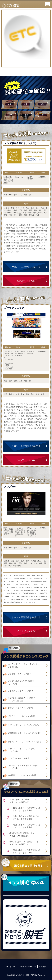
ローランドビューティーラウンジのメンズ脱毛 (23, 666)
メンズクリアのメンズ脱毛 (20, 674)
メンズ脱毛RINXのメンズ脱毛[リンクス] (21, 682)
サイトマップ (12, 967)
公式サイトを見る (26, 281)
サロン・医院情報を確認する (26, 267)
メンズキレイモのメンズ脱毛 (21, 691)
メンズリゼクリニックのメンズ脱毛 (23, 725)
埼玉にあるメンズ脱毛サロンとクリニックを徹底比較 (23, 834)
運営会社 (42, 967)
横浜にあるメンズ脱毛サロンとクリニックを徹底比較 (26, 851)
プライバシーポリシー (28, 967)
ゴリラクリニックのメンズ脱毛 (21, 716)
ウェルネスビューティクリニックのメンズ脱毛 (23, 767)
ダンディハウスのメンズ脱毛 (21, 708)
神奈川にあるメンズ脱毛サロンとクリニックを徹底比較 (24, 843)
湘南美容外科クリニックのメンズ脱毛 (24, 733)
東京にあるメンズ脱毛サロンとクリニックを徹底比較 (23, 801)
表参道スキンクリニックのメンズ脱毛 (24, 742)
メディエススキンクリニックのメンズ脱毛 (21, 750)
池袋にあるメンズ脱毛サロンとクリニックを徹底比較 (26, 826)
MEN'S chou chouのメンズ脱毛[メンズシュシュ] (21, 699)
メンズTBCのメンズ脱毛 (19, 758)
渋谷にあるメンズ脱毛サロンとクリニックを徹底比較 (26, 818)
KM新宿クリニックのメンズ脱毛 (22, 775)
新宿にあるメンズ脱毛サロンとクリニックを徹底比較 (26, 809)
